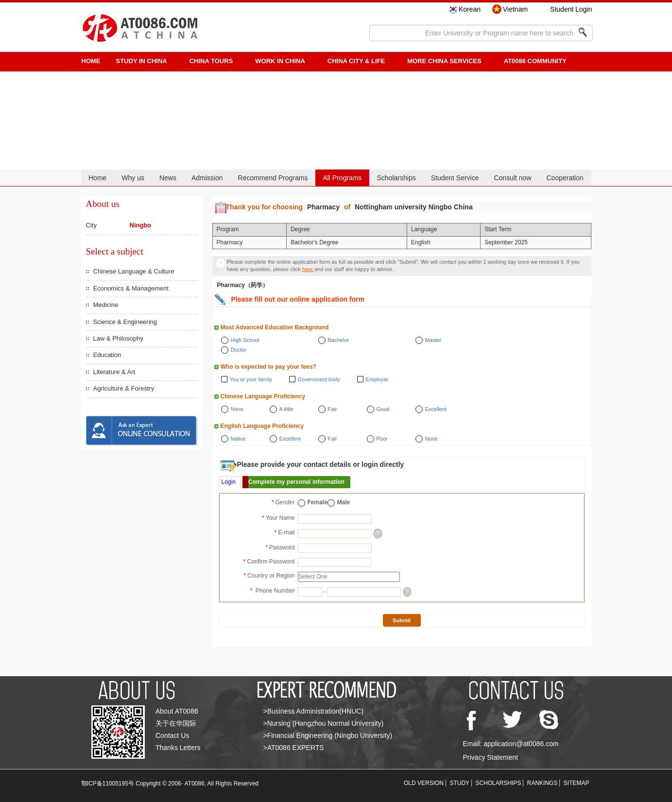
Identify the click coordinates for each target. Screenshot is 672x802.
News (168, 178)
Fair (333, 409)
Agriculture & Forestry (124, 388)
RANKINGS (543, 783)
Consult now (512, 178)
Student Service (455, 178)
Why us (133, 178)
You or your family (251, 379)
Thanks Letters (178, 748)
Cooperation (565, 178)
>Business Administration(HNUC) (314, 711)
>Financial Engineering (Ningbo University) (328, 735)
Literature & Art (114, 372)
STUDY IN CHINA (142, 61)
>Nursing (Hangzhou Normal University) (324, 723)
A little (286, 409)
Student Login (571, 9)
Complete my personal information (296, 482)
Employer (377, 379)
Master (433, 340)
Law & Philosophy (118, 338)
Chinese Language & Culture (134, 271)
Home (97, 178)
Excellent (436, 409)
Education (107, 355)
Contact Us (172, 735)
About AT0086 (177, 711)
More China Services (444, 61)
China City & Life (356, 61)
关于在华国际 (176, 723)
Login (229, 482)
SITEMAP (577, 783)
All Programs (342, 178)
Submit (402, 620)
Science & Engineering (125, 322)
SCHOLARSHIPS (498, 783)
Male (344, 502)
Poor (382, 439)
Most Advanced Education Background (275, 327)
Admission (207, 178)
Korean (470, 9)
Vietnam (515, 9)
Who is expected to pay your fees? (268, 367)
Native (238, 439)
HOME (91, 61)
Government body (319, 379)
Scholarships (396, 178)
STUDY (459, 783)
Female (318, 502)
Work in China (280, 61)
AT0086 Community (535, 61)
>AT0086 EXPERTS (294, 748)
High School (245, 340)
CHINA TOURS (211, 61)
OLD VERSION (424, 783)
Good (383, 409)
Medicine (106, 305)
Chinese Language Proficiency (263, 396)
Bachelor (338, 340)
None (237, 409)
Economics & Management (131, 288)
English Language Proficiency (262, 426)
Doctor (239, 350)
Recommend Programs (273, 178)
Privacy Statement (491, 757)
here (308, 269)
